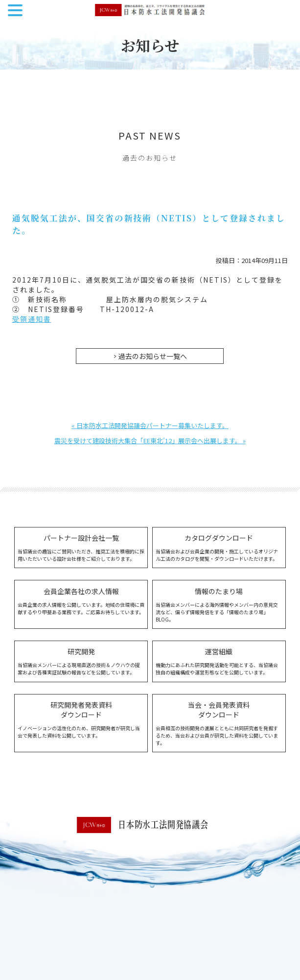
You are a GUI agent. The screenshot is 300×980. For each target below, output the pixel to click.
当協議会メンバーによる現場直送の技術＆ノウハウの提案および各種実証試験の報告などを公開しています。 (81, 661)
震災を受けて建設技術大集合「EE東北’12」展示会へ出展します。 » (150, 441)
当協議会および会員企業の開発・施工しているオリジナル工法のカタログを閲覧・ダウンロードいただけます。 (219, 548)
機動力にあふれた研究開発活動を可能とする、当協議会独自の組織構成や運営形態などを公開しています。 (219, 661)
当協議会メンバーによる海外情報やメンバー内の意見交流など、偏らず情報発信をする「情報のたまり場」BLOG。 (219, 605)
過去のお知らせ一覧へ (153, 356)
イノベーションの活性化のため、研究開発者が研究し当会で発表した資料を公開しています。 (81, 719)
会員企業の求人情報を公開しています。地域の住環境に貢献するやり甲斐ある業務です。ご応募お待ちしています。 (81, 601)
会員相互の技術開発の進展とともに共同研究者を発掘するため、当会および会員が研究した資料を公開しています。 (219, 723)
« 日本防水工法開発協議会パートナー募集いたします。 (150, 425)
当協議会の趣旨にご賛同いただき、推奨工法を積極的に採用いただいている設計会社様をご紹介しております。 (81, 548)
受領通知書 (32, 319)
